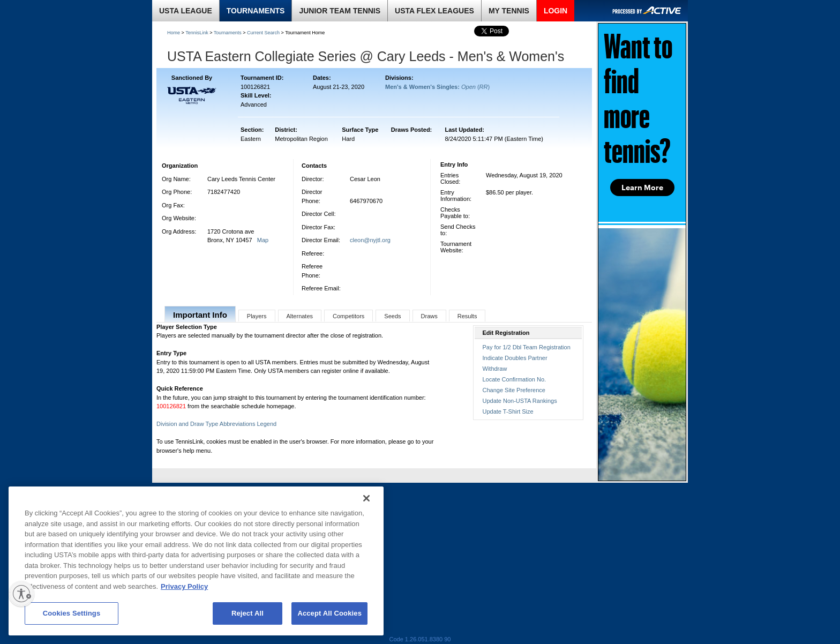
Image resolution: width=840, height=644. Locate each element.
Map (263, 240)
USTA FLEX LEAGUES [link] (434, 11)
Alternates (300, 316)
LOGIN (556, 11)
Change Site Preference (514, 390)
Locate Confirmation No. (515, 379)
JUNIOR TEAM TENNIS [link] (340, 11)
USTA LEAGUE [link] (186, 11)
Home (174, 33)
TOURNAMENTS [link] (256, 11)
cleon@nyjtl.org (370, 240)
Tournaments (228, 33)
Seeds (392, 316)
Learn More (642, 188)
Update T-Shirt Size (508, 411)
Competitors (348, 316)
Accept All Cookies (329, 613)
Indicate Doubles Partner (515, 358)
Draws (429, 316)
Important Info (200, 315)
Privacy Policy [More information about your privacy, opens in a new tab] (184, 586)
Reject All (247, 613)
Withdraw (495, 369)
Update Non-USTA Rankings (520, 401)
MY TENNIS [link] (509, 11)
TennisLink (197, 33)
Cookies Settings (72, 613)
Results (467, 316)
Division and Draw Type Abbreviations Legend (216, 424)
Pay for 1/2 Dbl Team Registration (527, 347)
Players (257, 316)
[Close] (366, 498)
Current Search (263, 33)
